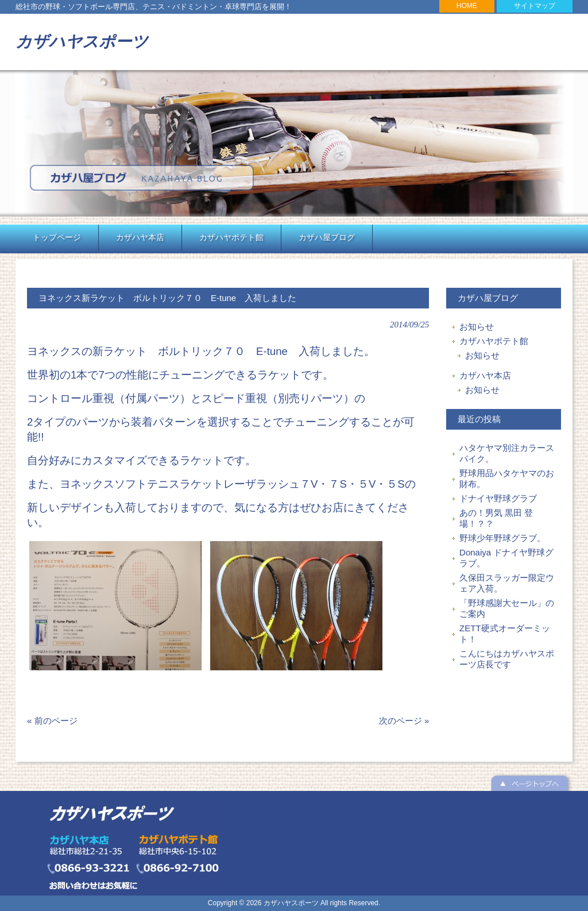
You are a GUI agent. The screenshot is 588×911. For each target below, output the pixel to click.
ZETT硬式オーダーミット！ (505, 634)
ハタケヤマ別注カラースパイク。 (507, 453)
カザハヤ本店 (485, 375)
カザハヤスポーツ (82, 42)
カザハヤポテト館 (494, 341)
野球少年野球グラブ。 (502, 538)
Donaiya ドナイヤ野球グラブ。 (506, 558)
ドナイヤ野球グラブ (498, 498)
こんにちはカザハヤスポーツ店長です (507, 659)
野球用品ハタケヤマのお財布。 (507, 478)
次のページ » (404, 721)
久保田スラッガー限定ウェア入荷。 (507, 583)
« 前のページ (52, 721)
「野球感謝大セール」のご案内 (507, 608)
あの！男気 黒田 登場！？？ (496, 518)
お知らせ (477, 327)
